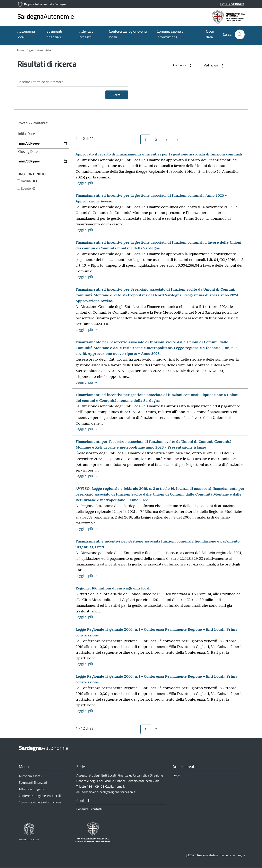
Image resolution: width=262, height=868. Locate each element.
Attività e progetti (86, 34)
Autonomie (46, 16)
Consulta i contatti (89, 809)
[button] (240, 34)
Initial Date (27, 134)
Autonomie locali (26, 34)
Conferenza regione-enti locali (128, 34)
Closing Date (28, 152)
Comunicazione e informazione (170, 34)
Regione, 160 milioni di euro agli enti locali (113, 589)
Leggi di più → (86, 183)
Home (21, 50)
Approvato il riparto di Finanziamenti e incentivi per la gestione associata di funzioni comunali (159, 155)
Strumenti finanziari (54, 34)
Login (176, 775)
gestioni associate (40, 50)
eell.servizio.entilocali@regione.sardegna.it (106, 792)
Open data (210, 34)
